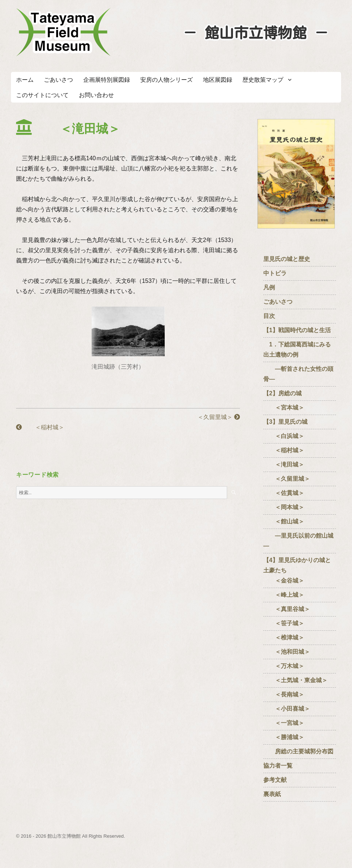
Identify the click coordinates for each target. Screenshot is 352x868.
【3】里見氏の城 (285, 422)
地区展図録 (218, 80)
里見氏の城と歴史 (287, 259)
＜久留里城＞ (213, 417)
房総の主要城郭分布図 (298, 751)
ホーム (25, 80)
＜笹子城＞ (284, 623)
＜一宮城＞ (284, 723)
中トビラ (275, 273)
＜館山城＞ (284, 521)
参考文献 (275, 780)
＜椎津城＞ (284, 637)
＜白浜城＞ (284, 436)
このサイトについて (42, 95)
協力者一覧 (278, 766)
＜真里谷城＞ (287, 609)
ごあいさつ (58, 80)
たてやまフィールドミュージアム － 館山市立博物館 (64, 32)
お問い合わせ (96, 95)
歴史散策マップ (263, 80)
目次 (269, 316)
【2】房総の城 (282, 393)
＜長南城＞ (284, 694)
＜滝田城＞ (284, 464)
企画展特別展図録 (107, 80)
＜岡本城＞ (284, 507)
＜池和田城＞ (287, 652)
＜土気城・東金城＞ (295, 680)
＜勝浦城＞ (284, 737)
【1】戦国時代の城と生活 (297, 330)
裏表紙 (272, 794)
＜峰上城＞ (284, 595)
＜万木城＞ (284, 666)
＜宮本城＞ (284, 408)
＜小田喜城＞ (287, 709)
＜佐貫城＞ (284, 493)
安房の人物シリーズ (167, 80)
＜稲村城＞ (40, 427)
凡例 (269, 287)
